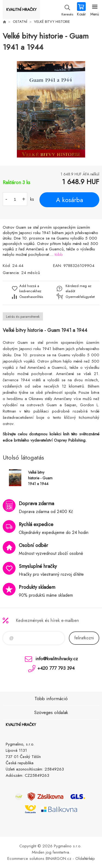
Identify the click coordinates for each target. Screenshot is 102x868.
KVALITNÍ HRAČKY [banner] (21, 10)
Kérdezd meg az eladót (78, 288)
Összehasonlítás (31, 297)
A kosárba (69, 200)
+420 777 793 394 (56, 668)
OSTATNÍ (20, 22)
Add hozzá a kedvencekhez (30, 288)
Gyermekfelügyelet (79, 297)
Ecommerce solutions (26, 858)
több (59, 254)
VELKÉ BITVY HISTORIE (52, 22)
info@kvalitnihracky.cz (57, 659)
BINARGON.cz (58, 858)
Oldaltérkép (85, 858)
